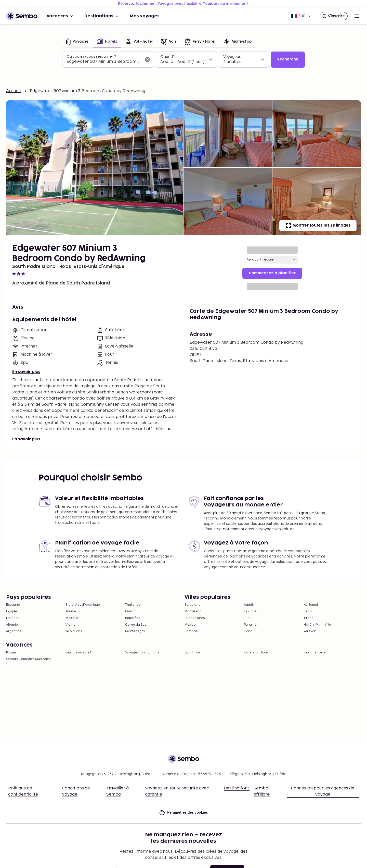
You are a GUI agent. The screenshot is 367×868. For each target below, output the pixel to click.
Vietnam (72, 625)
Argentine (14, 631)
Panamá (250, 625)
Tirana (309, 618)
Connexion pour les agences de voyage (323, 791)
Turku (248, 618)
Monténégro (135, 631)
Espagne (13, 605)
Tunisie (71, 611)
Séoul (308, 611)
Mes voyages (145, 16)
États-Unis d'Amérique (83, 605)
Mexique (72, 618)
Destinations (102, 16)
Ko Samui (311, 605)
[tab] (77, 42)
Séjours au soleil (78, 653)
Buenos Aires (195, 618)
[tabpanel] (183, 60)
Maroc (130, 611)
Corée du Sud (136, 625)
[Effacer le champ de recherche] (148, 59)
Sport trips (192, 653)
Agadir (249, 605)
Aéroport (254, 260)
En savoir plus (26, 372)
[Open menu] (357, 16)
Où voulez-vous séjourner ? (91, 57)
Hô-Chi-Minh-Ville (317, 625)
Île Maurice (74, 631)
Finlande (13, 618)
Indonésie (133, 618)
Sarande (191, 631)
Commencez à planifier (272, 273)
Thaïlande (133, 605)
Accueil (13, 91)
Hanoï (249, 631)
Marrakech (193, 611)
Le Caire (250, 611)
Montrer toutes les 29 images (318, 226)
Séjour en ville (314, 653)
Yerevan (310, 631)
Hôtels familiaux (256, 653)
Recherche (288, 59)
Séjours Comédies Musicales (28, 659)
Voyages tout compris (142, 653)
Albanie (12, 625)
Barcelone (193, 605)
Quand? (167, 57)
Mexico (190, 625)
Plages (11, 653)
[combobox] (104, 62)
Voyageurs (233, 57)
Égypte (12, 611)
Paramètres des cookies (183, 813)
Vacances (60, 16)
